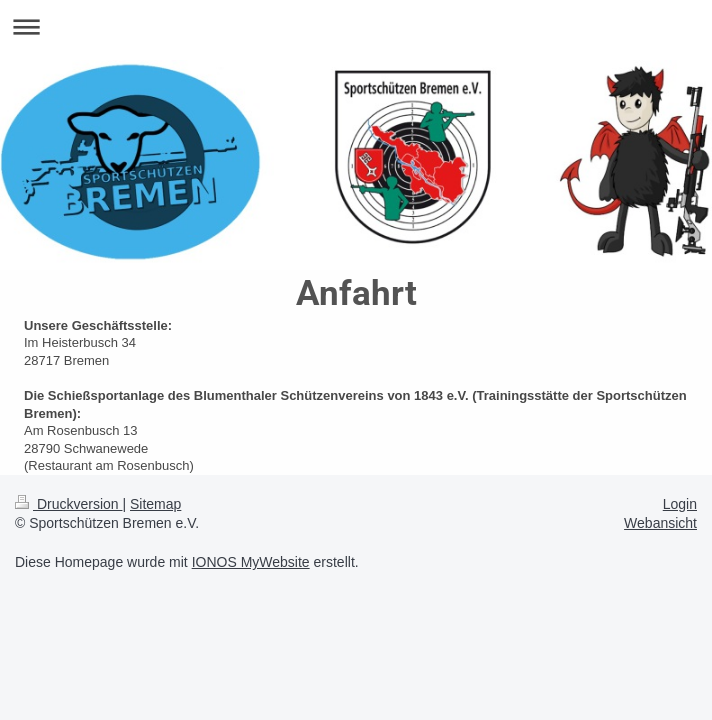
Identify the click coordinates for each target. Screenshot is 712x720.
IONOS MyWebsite (251, 562)
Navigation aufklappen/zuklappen (356, 26)
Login (680, 504)
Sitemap (155, 504)
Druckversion (68, 504)
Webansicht (660, 523)
